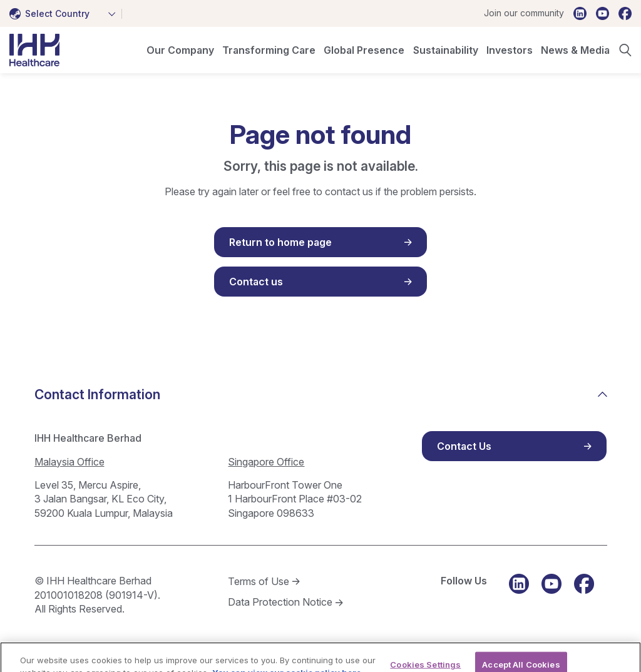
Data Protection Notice (280, 602)
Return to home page (280, 242)
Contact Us (464, 446)
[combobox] (66, 14)
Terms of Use (259, 581)
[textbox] (52, 14)
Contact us (256, 282)
